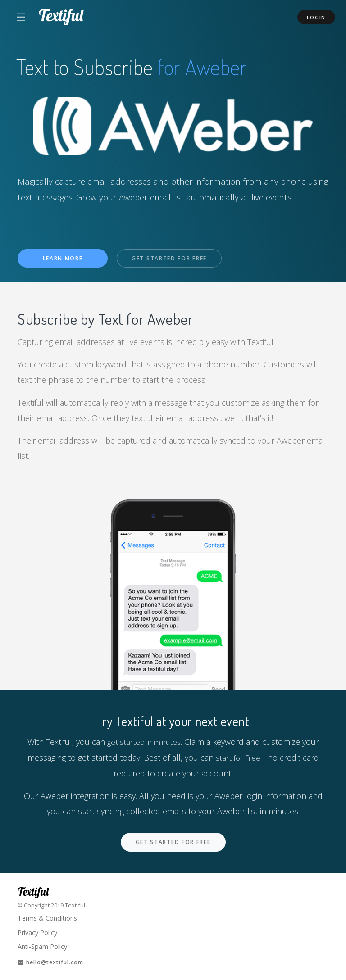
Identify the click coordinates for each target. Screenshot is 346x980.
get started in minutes (144, 742)
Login (316, 17)
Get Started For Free (172, 259)
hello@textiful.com (53, 962)
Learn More (63, 259)
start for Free (238, 758)
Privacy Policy (39, 931)
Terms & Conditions (48, 916)
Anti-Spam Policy (43, 945)
